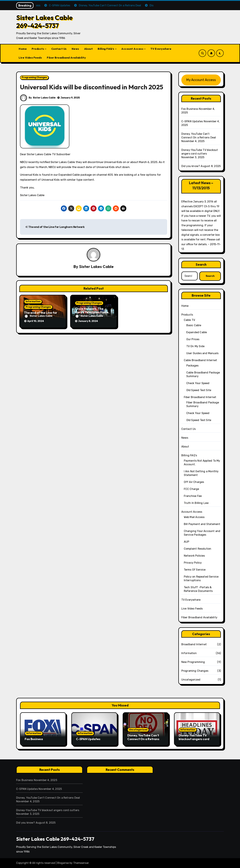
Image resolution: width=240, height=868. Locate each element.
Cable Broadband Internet (200, 360)
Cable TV (189, 320)
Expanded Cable (197, 332)
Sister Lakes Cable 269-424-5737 (44, 21)
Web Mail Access (194, 517)
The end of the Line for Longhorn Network (55, 227)
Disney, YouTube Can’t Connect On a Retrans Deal (143, 739)
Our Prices (193, 339)
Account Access (133, 49)
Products (38, 49)
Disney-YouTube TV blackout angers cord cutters (194, 739)
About (88, 49)
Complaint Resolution (198, 549)
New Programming (193, 662)
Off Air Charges (194, 482)
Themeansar (81, 863)
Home (23, 49)
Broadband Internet (194, 644)
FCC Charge (191, 489)
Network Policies (194, 556)
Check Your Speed (198, 383)
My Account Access (201, 80)
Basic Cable (194, 325)
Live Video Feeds (30, 58)
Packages (192, 366)
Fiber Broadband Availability (66, 58)
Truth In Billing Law (196, 503)
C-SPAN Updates (192, 121)
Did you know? (191, 166)
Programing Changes (34, 77)
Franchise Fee (193, 496)
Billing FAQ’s (106, 49)
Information (33, 302)
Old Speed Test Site (199, 390)
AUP (187, 542)
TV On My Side (195, 346)
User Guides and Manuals (202, 353)
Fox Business (190, 109)
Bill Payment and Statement (202, 524)
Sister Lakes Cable (44, 98)
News (75, 49)
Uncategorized (191, 680)
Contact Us (59, 49)
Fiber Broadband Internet (200, 397)
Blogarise (63, 863)
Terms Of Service (195, 570)
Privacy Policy (193, 563)
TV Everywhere (161, 49)
